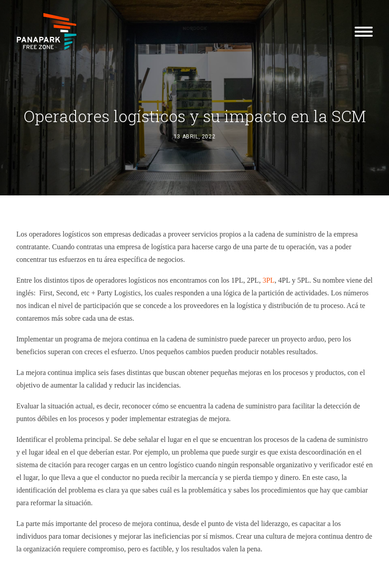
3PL (268, 280)
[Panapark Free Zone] (47, 31)
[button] (364, 31)
